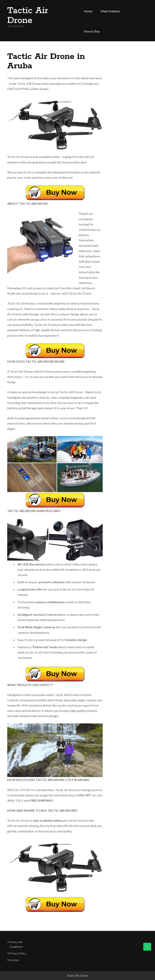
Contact (14, 960)
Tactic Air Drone (28, 16)
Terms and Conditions (16, 944)
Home (88, 11)
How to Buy (92, 31)
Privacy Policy (18, 953)
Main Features (110, 11)
